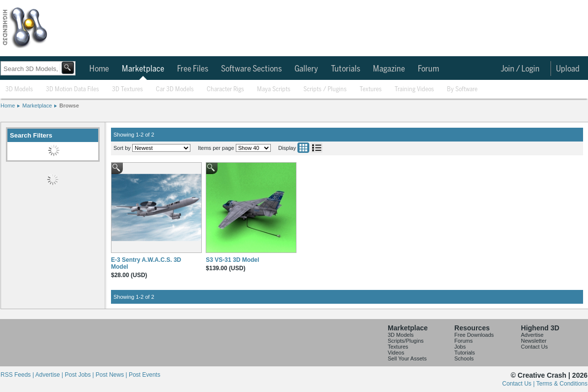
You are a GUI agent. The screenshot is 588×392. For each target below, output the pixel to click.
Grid (303, 148)
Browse (69, 106)
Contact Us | (519, 384)
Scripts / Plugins (325, 89)
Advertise (532, 335)
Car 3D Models (175, 89)
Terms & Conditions (562, 384)
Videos (396, 353)
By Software (462, 89)
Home (99, 69)
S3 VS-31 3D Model (232, 260)
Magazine (389, 69)
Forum (428, 69)
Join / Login (520, 69)
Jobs (460, 347)
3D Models (19, 89)
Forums (463, 341)
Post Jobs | (80, 375)
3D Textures (128, 89)
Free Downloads (474, 335)
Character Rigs (225, 89)
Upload (568, 69)
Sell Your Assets (407, 358)
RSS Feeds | (18, 375)
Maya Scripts (274, 89)
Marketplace (143, 69)
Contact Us (534, 347)
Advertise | (50, 375)
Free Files (193, 69)
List (317, 148)
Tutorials (346, 69)
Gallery (306, 69)
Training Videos (414, 89)
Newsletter (534, 341)
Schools (464, 358)
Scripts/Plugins (406, 341)
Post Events (145, 375)
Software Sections (251, 69)
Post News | (112, 375)
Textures (371, 89)
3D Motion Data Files (73, 89)
